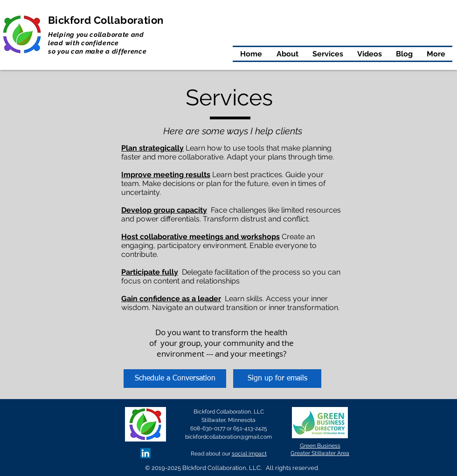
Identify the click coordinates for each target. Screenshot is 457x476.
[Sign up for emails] (277, 379)
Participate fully (150, 272)
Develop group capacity (164, 210)
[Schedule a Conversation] (175, 379)
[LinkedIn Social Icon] (145, 453)
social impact (249, 454)
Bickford (71, 20)
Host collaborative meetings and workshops (201, 237)
